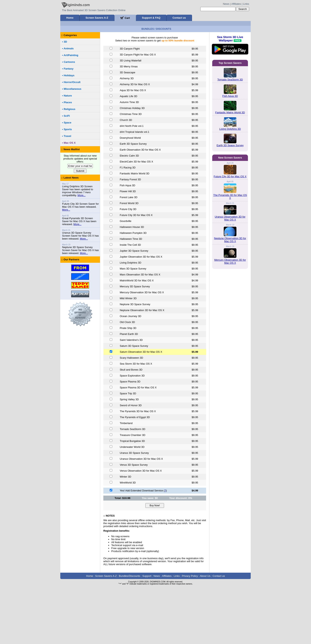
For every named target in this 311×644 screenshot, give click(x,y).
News (226, 4)
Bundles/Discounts (130, 631)
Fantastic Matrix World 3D (230, 168)
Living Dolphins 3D (230, 184)
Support (147, 631)
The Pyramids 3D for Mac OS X (230, 374)
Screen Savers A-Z (97, 18)
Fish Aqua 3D (230, 151)
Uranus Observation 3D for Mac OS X (230, 396)
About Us (205, 631)
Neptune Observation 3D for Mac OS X (230, 417)
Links (246, 4)
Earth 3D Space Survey (230, 201)
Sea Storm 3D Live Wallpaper (230, 103)
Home (70, 18)
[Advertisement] (155, 51)
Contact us (179, 18)
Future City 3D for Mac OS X (230, 354)
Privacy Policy (190, 631)
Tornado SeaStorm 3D (230, 135)
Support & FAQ (151, 18)
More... (82, 251)
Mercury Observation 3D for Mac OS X (230, 439)
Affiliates (236, 4)
